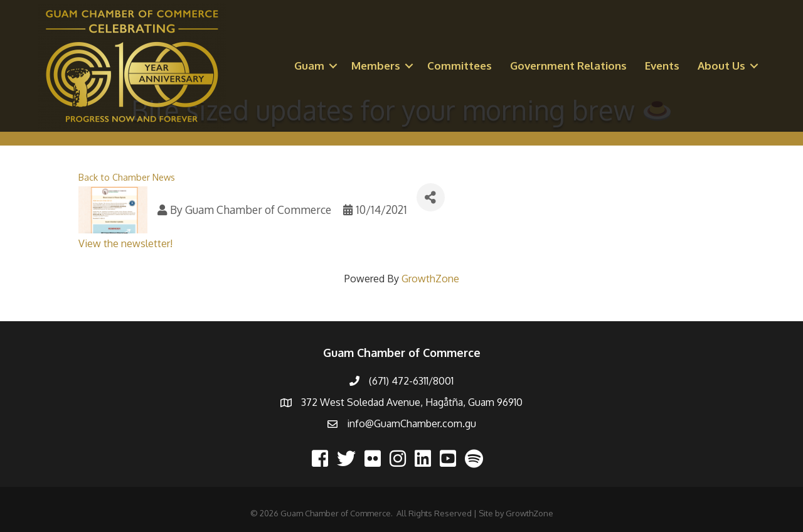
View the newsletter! (125, 243)
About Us (721, 66)
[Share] (431, 197)
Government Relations (568, 66)
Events (662, 66)
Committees (460, 66)
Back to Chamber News (127, 177)
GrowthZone (430, 279)
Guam (309, 66)
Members (376, 66)
